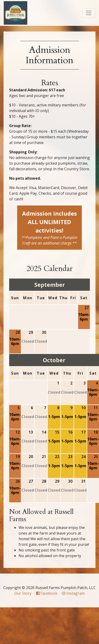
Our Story (23, 593)
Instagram (73, 593)
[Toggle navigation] (89, 13)
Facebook (47, 593)
